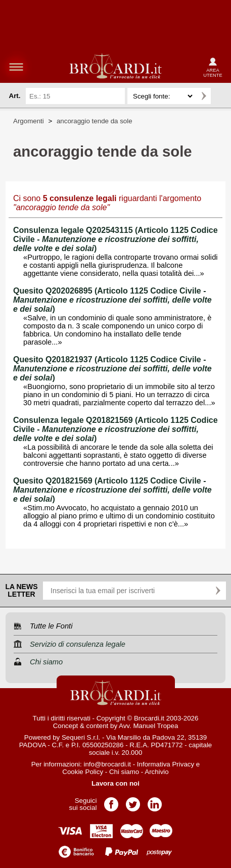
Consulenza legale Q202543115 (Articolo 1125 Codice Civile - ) (115, 239)
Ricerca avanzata (220, 96)
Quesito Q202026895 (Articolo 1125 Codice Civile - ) (112, 300)
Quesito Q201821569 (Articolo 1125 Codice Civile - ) (112, 490)
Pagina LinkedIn (155, 801)
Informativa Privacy (166, 764)
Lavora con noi (115, 783)
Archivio (156, 772)
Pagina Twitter (133, 801)
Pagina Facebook (111, 801)
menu (16, 67)
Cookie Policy (83, 772)
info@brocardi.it (107, 764)
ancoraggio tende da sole (95, 121)
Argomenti (29, 121)
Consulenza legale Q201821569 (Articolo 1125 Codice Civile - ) (115, 429)
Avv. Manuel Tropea (148, 726)
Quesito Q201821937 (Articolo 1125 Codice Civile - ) (112, 369)
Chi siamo (124, 772)
